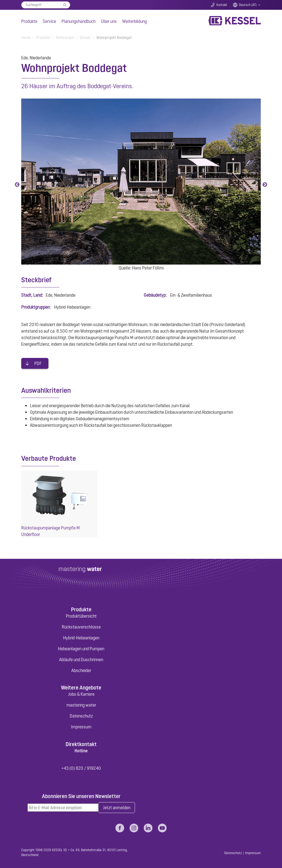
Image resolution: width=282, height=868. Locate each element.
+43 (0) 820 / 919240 (81, 768)
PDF (38, 363)
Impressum (81, 727)
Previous (17, 185)
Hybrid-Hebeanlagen (81, 638)
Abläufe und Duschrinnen (81, 660)
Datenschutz (81, 716)
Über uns (109, 21)
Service (49, 21)
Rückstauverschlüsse (81, 627)
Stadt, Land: (32, 295)
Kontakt (222, 5)
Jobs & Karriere (81, 694)
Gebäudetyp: (155, 295)
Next (265, 185)
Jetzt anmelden (117, 808)
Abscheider (81, 670)
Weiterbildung (134, 21)
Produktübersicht (81, 616)
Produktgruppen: (36, 307)
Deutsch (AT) (248, 5)
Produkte (29, 21)
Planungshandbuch (79, 21)
